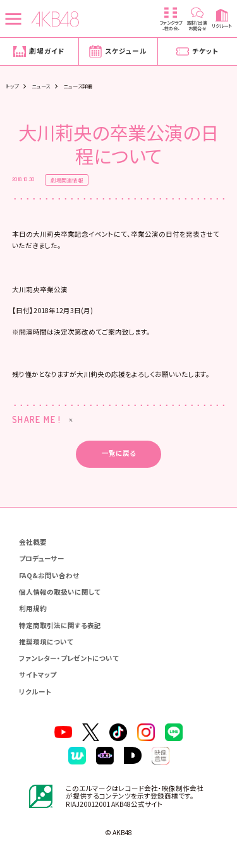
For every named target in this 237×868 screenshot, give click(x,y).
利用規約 (33, 608)
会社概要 (33, 542)
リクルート (35, 692)
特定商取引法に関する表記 (60, 625)
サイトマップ (38, 675)
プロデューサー (42, 558)
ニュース (41, 86)
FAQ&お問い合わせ (49, 575)
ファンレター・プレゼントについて (69, 658)
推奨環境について (46, 642)
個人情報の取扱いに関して (60, 592)
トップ (12, 86)
